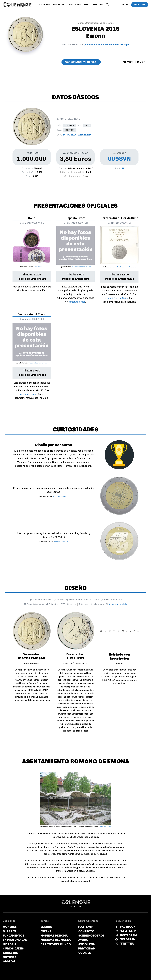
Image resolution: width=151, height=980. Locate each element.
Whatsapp (128, 931)
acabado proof (77, 302)
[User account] (125, 5)
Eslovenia (70, 125)
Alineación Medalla (118, 604)
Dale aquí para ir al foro (82, 267)
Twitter (127, 944)
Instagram (129, 935)
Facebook (128, 927)
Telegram (128, 939)
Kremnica (70, 130)
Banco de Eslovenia (61, 497)
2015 (87, 125)
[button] (107, 4)
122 (122, 168)
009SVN (119, 159)
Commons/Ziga (105, 827)
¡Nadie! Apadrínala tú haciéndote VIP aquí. (107, 45)
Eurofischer (39, 267)
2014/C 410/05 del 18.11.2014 (77, 135)
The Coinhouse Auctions (126, 267)
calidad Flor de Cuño (116, 298)
